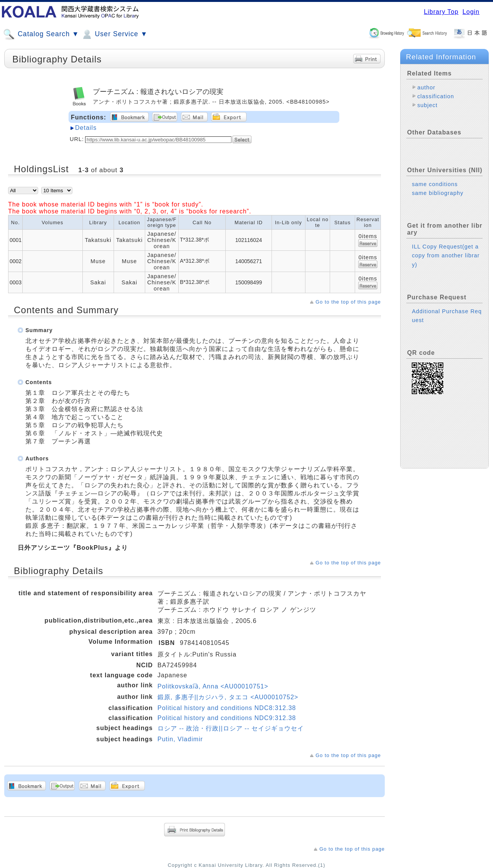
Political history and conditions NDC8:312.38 (227, 708)
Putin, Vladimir (180, 739)
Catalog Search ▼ (41, 34)
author (426, 87)
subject (427, 105)
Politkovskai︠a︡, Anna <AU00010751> (213, 686)
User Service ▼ (114, 34)
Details (86, 128)
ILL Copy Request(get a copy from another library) (446, 255)
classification (436, 96)
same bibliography (438, 193)
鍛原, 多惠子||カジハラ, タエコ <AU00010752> (228, 697)
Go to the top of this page (348, 302)
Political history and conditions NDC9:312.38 (227, 718)
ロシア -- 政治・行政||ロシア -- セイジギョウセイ (231, 728)
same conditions (435, 184)
